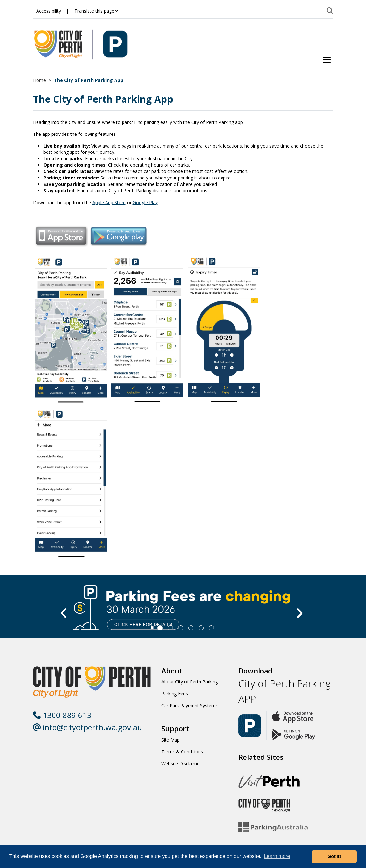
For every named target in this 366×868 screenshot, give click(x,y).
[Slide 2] (181, 628)
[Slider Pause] (152, 628)
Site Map (170, 740)
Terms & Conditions (182, 752)
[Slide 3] (191, 628)
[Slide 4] (201, 628)
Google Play (145, 202)
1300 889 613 (62, 715)
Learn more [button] (277, 856)
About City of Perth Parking (190, 682)
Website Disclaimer (181, 764)
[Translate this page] (96, 11)
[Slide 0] (160, 628)
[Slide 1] (170, 628)
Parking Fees (175, 694)
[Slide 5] (211, 628)
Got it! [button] (334, 856)
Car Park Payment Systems (190, 705)
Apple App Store (109, 202)
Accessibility (49, 11)
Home (39, 80)
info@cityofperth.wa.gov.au (88, 727)
